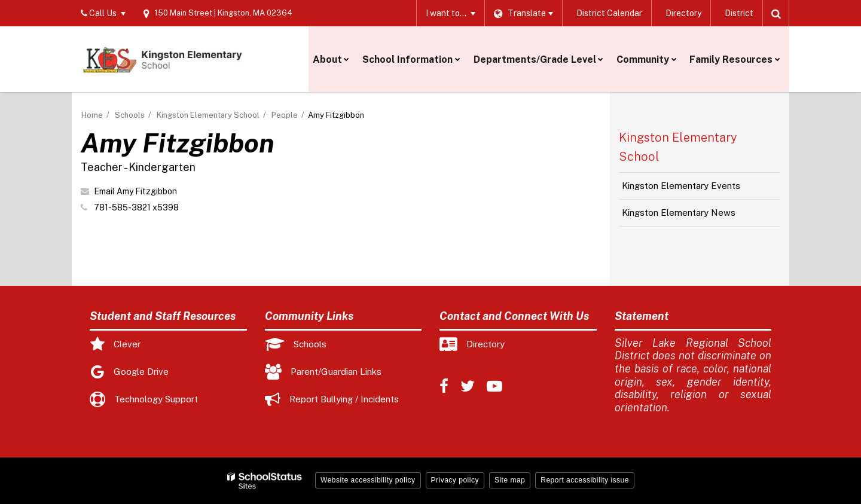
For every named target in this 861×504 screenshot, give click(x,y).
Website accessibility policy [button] (368, 480)
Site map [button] (510, 480)
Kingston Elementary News (679, 213)
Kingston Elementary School (208, 115)
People (285, 115)
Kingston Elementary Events (681, 186)
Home (92, 115)
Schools (130, 115)
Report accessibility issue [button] (585, 480)
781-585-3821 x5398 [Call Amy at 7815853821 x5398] (136, 207)
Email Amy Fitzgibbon (135, 191)
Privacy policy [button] (455, 480)
